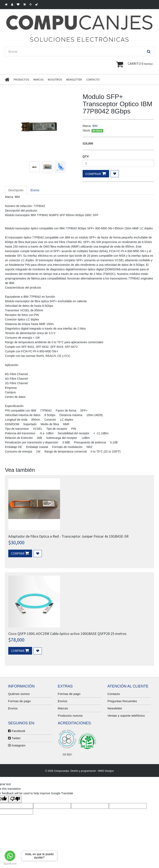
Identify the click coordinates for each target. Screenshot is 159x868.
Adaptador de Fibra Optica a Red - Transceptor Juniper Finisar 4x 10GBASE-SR (68, 536)
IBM (95, 126)
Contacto (93, 79)
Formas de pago (19, 701)
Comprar (96, 173)
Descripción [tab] (16, 190)
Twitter (14, 738)
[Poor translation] (15, 799)
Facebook (17, 731)
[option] (41, 125)
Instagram (17, 745)
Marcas (39, 79)
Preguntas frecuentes (122, 701)
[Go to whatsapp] (10, 856)
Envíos (13, 708)
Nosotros (55, 79)
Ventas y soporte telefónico (126, 716)
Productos (21, 79)
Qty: (86, 157)
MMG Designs (106, 771)
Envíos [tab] (35, 190)
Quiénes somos (19, 694)
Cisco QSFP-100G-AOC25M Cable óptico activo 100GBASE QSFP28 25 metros (67, 634)
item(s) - (135, 64)
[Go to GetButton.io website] (10, 864)
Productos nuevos (70, 716)
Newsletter (74, 79)
